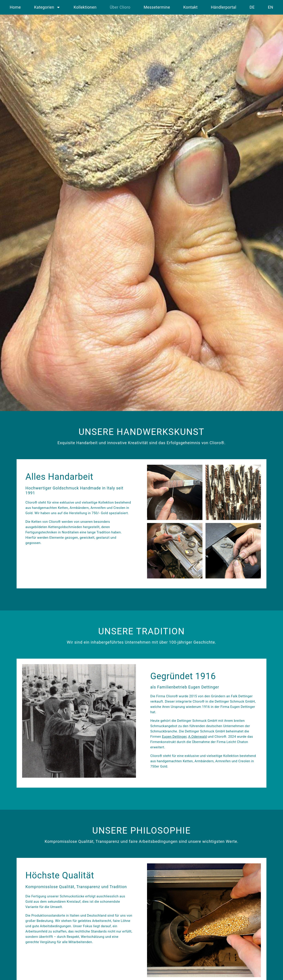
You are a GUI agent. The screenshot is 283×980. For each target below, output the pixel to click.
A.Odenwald (197, 737)
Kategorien (47, 7)
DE (252, 7)
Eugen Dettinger (174, 737)
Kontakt (190, 7)
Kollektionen (85, 7)
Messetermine (157, 7)
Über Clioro (120, 7)
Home (15, 7)
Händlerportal (224, 7)
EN (271, 7)
